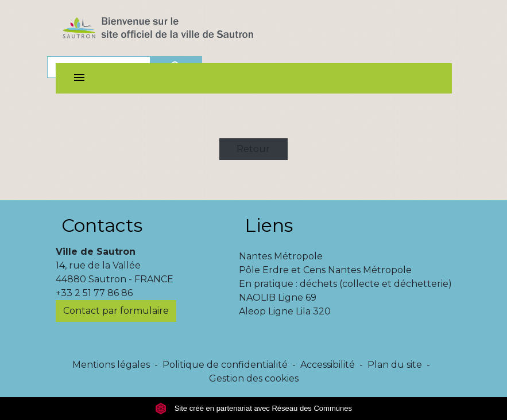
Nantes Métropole (281, 256)
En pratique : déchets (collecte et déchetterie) (345, 284)
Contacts (102, 225)
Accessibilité (328, 365)
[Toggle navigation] (79, 78)
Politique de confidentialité (225, 365)
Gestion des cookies (254, 378)
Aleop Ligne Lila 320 (285, 311)
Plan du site (395, 365)
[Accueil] (178, 30)
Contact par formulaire (116, 311)
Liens (269, 225)
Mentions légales (111, 365)
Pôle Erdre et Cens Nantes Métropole (325, 270)
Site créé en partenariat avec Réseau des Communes (254, 408)
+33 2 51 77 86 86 (94, 293)
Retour (253, 149)
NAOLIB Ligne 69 (278, 297)
